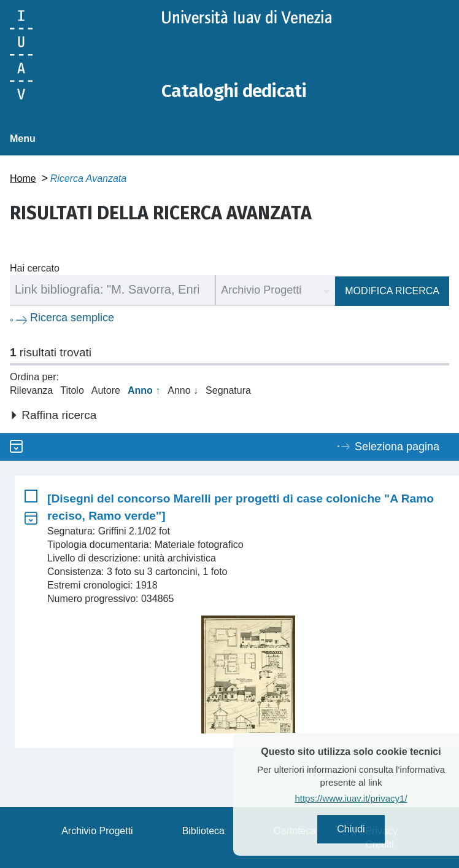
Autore (106, 390)
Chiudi (368, 829)
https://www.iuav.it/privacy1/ (368, 798)
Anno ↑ (144, 390)
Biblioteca (203, 830)
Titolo (72, 390)
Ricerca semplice (72, 317)
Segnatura (228, 390)
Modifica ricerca (392, 290)
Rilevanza (31, 390)
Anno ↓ (183, 390)
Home (23, 178)
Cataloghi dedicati (235, 91)
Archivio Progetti (97, 830)
